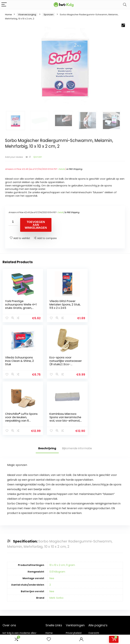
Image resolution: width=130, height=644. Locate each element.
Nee (52, 522)
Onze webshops (51, 592)
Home (8, 15)
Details (62, 169)
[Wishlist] (49, 639)
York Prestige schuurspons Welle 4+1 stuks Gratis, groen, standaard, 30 (20, 306)
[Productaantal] (13, 222)
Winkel (49, 581)
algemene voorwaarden (74, 583)
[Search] (125, 5)
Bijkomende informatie (77, 392)
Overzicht (94, 577)
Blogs (49, 586)
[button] (123, 25)
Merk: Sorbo (56, 541)
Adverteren (52, 598)
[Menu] (4, 5)
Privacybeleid (74, 576)
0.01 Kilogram (57, 515)
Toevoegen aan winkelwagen (36, 225)
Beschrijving (47, 392)
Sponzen (49, 15)
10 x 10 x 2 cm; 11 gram (62, 509)
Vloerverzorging (27, 15)
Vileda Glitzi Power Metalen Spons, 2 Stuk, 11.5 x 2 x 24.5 (64, 304)
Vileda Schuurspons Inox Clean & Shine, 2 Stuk (105, 304)
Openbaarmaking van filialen (76, 591)
